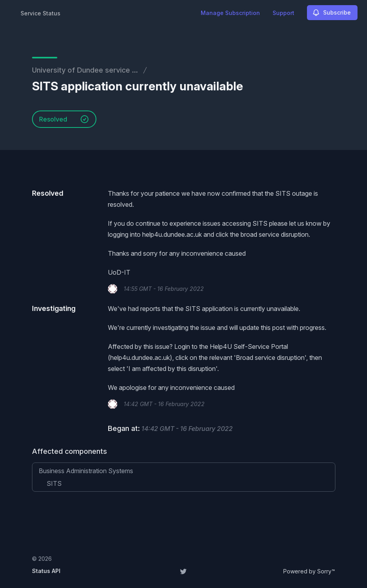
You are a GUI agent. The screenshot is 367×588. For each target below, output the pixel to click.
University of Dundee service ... (85, 70)
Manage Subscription (230, 13)
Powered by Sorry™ (309, 571)
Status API (46, 571)
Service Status (40, 13)
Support (283, 13)
